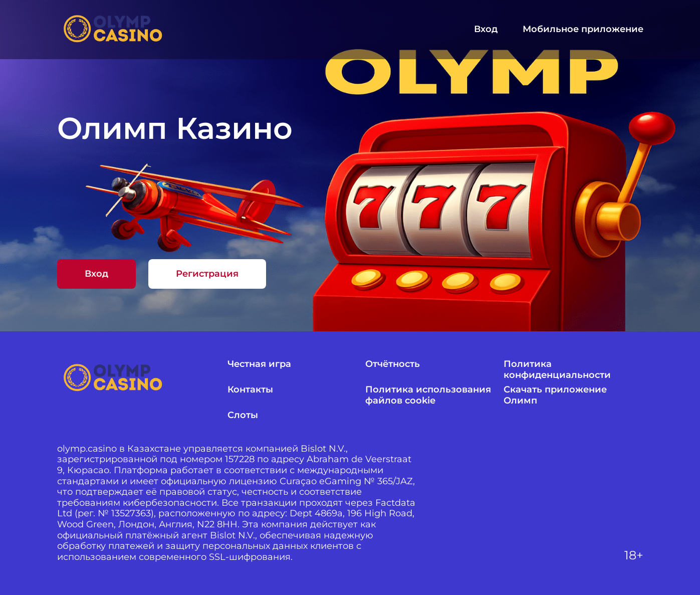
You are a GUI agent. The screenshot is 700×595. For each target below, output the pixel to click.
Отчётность (393, 364)
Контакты (250, 390)
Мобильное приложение (583, 29)
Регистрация (207, 274)
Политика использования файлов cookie (428, 395)
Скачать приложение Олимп (555, 395)
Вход (486, 29)
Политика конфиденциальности (557, 370)
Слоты (243, 415)
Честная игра (259, 364)
